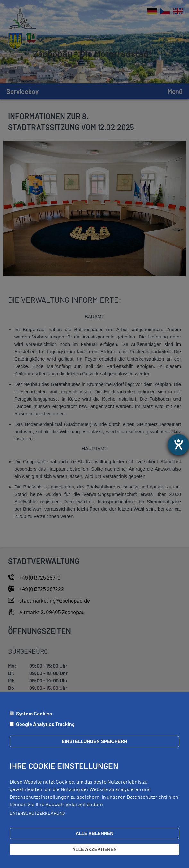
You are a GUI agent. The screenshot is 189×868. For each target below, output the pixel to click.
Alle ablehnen (95, 839)
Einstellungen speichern (95, 747)
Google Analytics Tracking (45, 729)
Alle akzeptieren (94, 855)
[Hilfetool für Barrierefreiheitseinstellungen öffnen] (178, 445)
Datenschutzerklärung (37, 818)
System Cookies (34, 718)
